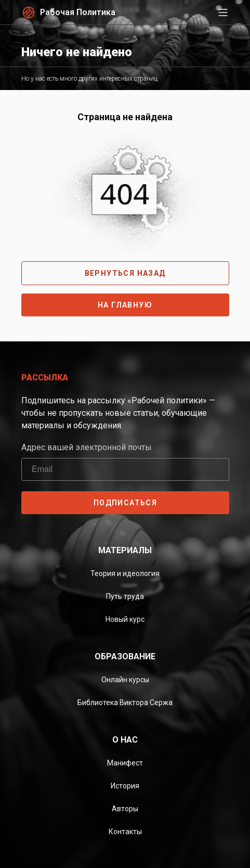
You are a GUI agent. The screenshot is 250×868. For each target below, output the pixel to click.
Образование (125, 656)
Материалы (125, 550)
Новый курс (125, 619)
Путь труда (125, 596)
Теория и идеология (125, 573)
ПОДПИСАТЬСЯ (125, 503)
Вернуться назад (125, 273)
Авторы (125, 809)
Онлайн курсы (125, 680)
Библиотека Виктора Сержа (125, 703)
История (125, 786)
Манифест (125, 763)
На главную (125, 305)
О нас (125, 740)
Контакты (125, 832)
